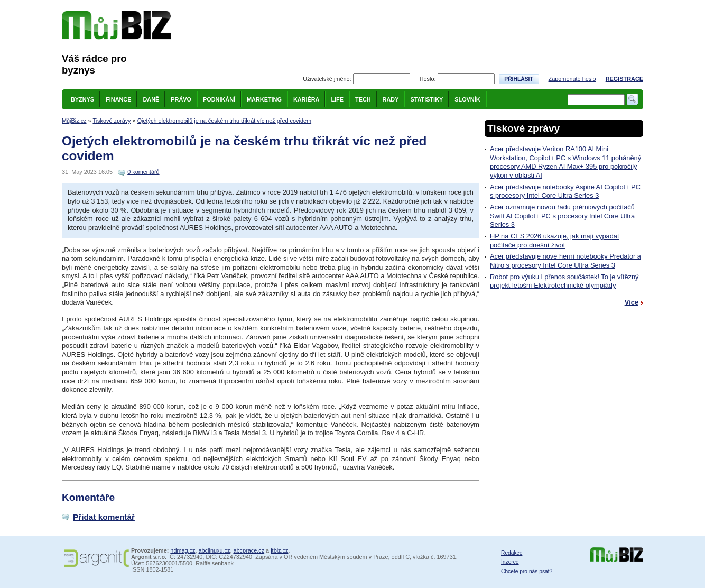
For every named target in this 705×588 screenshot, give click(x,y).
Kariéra (307, 99)
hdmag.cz (183, 550)
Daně (151, 99)
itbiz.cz (279, 550)
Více (632, 302)
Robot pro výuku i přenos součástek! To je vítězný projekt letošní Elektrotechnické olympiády (564, 281)
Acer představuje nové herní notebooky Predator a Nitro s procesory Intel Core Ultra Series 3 (565, 261)
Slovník (467, 99)
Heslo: (428, 79)
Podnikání (219, 99)
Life (337, 99)
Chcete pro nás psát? (527, 571)
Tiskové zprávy (112, 121)
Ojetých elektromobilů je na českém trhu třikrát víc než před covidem (224, 121)
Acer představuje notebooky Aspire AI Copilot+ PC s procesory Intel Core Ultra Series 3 (565, 191)
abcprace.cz (249, 550)
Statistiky (426, 99)
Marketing (264, 99)
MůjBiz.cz (74, 121)
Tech (363, 99)
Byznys (82, 99)
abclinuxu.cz (215, 550)
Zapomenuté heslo (572, 79)
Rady (391, 99)
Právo (181, 99)
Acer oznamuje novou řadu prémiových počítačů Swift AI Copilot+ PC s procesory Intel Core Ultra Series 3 (562, 216)
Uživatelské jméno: (327, 79)
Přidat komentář (104, 517)
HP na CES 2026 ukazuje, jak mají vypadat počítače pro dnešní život (554, 241)
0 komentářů (143, 172)
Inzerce (510, 562)
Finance (118, 99)
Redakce (512, 553)
